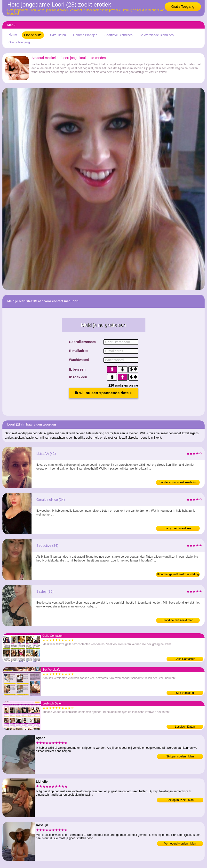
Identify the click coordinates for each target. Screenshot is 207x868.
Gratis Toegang (183, 7)
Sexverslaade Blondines (157, 35)
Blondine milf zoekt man (178, 620)
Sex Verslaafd (185, 693)
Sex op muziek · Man (180, 800)
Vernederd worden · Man (180, 844)
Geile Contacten (185, 659)
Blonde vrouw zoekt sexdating (178, 482)
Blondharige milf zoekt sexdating (178, 574)
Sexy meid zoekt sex (178, 528)
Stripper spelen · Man (180, 756)
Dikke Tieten (57, 35)
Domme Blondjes (85, 35)
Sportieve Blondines (119, 35)
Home (13, 34)
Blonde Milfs (33, 35)
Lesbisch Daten (185, 727)
